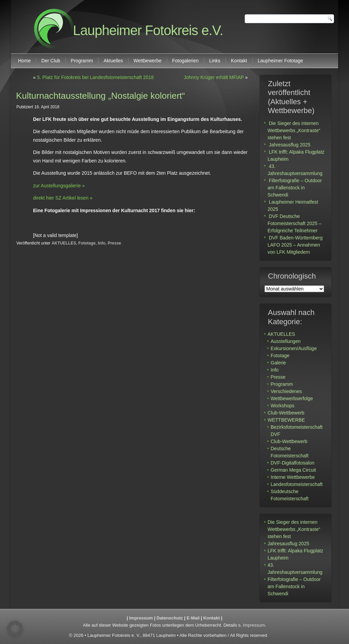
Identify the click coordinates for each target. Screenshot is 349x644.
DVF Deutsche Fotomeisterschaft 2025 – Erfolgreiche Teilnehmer (294, 223)
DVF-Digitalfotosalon (292, 463)
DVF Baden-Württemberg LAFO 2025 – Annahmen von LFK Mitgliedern (295, 245)
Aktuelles (113, 61)
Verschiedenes (286, 391)
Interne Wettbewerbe (293, 477)
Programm (82, 61)
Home (24, 61)
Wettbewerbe (148, 61)
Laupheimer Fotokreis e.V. (148, 30)
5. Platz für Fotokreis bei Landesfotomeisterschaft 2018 (95, 77)
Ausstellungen (286, 341)
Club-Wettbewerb (286, 413)
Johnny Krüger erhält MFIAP (214, 77)
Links (215, 61)
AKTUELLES (64, 243)
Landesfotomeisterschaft (297, 484)
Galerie (278, 363)
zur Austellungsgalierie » (59, 186)
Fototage (87, 243)
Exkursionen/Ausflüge (294, 348)
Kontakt (239, 61)
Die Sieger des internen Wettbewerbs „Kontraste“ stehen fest (294, 130)
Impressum (141, 618)
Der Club (51, 61)
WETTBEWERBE (286, 420)
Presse (114, 243)
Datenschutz (170, 618)
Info (102, 243)
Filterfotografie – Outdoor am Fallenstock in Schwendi (295, 188)
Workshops (283, 406)
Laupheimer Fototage (280, 61)
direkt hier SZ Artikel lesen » (63, 198)
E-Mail (193, 618)
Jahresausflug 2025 (290, 145)
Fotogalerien (185, 61)
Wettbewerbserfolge (292, 398)
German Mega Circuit (293, 470)
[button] (15, 629)
